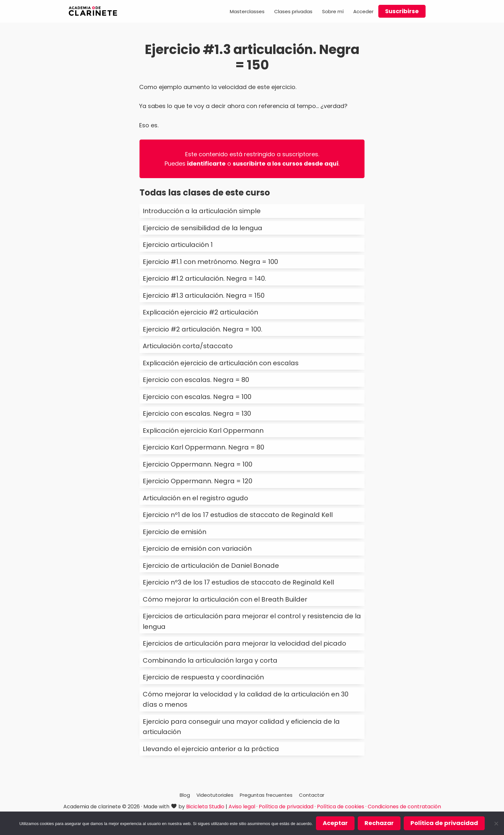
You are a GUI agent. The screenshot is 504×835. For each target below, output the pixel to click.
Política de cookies (341, 807)
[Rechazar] (496, 823)
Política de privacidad (286, 807)
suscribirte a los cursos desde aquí (286, 163)
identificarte (206, 163)
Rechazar (379, 823)
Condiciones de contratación (404, 807)
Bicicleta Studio (205, 807)
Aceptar (335, 823)
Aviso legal (242, 807)
